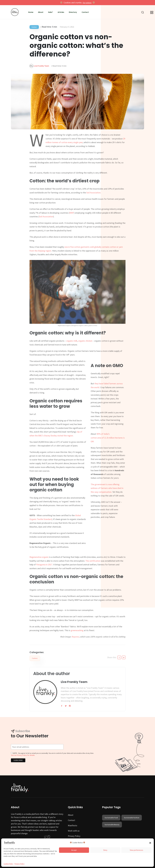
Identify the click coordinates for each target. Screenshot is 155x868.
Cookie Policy (8, 864)
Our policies (87, 3)
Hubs (50, 12)
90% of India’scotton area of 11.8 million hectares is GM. (108, 438)
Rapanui (76, 637)
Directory (73, 12)
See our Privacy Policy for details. (23, 755)
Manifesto (73, 825)
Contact (85, 12)
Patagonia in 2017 (44, 565)
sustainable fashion (132, 818)
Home (31, 12)
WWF (72, 213)
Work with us (74, 831)
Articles (61, 12)
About (41, 12)
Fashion (34, 27)
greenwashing (77, 630)
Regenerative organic (39, 557)
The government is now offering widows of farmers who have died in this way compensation (107, 488)
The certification (93, 561)
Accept (74, 850)
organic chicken (85, 341)
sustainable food (111, 818)
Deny (105, 850)
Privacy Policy (19, 864)
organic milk (72, 341)
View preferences (136, 850)
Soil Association (93, 193)
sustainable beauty (112, 825)
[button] (150, 843)
